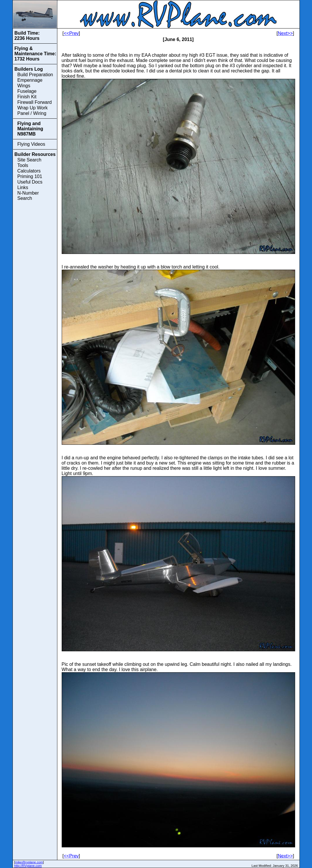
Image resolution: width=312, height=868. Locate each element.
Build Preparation (35, 75)
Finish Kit (27, 97)
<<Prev (71, 33)
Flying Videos (31, 144)
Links (23, 187)
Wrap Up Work (33, 108)
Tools (23, 165)
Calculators (29, 171)
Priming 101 (30, 176)
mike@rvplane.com (29, 862)
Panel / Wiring (32, 113)
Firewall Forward (35, 102)
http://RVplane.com (28, 866)
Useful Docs (30, 182)
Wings (24, 86)
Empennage (30, 80)
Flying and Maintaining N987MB (30, 129)
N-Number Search (28, 196)
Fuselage (27, 91)
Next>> (285, 33)
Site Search (30, 160)
